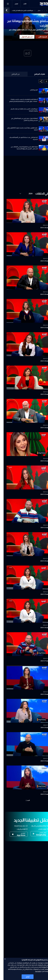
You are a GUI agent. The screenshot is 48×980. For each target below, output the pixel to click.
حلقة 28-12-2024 (41, 294)
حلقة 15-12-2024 (41, 728)
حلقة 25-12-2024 (41, 394)
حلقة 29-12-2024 (41, 261)
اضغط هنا (34, 971)
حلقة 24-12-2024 (41, 428)
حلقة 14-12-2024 (41, 761)
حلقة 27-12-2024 (41, 328)
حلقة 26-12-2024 (41, 361)
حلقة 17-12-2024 (41, 661)
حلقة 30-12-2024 (41, 228)
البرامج (13, 4)
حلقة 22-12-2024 (41, 494)
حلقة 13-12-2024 (41, 794)
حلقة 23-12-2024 (41, 461)
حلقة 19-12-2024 (41, 594)
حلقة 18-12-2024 (41, 628)
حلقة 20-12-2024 (41, 561)
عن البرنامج (12, 74)
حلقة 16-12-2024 (41, 694)
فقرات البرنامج (36, 74)
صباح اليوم (36, 11)
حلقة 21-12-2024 (41, 528)
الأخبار (21, 4)
